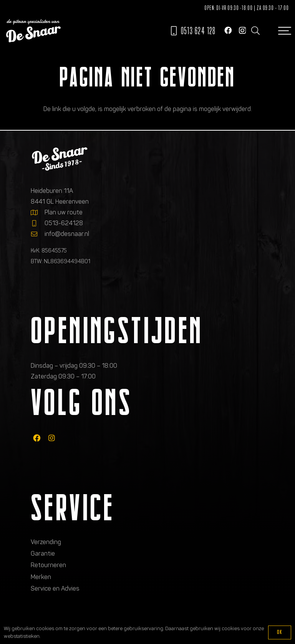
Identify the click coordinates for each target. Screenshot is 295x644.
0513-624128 (64, 223)
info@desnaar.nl (67, 234)
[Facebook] (228, 30)
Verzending (46, 542)
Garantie (43, 554)
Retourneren (48, 565)
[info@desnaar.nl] (38, 234)
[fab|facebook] (37, 438)
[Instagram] (242, 31)
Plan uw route (64, 212)
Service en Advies (55, 588)
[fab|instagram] (52, 438)
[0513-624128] (38, 223)
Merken (41, 577)
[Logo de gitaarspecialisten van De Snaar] (33, 31)
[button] (255, 31)
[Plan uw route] (38, 212)
